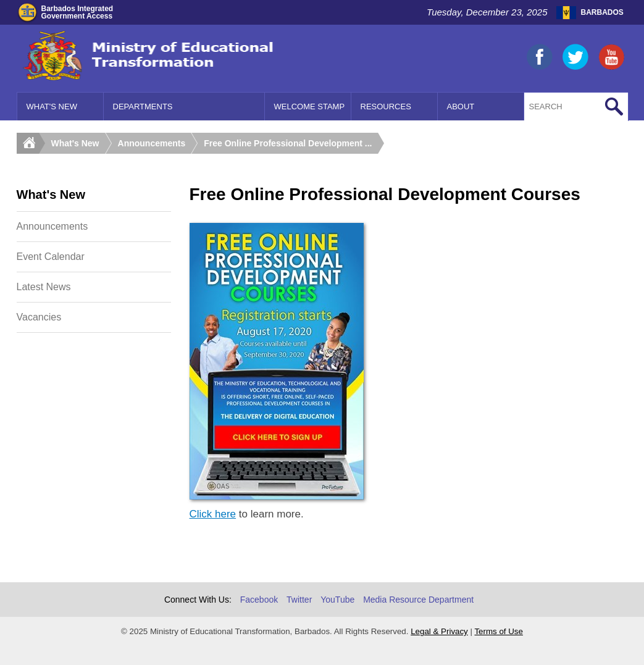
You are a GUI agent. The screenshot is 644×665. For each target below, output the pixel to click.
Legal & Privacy (439, 631)
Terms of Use (499, 631)
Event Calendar (51, 257)
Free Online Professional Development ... (288, 143)
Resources (386, 107)
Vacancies (39, 317)
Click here (213, 514)
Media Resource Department (418, 600)
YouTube (337, 600)
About (461, 107)
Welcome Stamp (310, 107)
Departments (143, 107)
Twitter (299, 600)
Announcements (152, 143)
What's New (52, 107)
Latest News (44, 287)
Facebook (259, 600)
